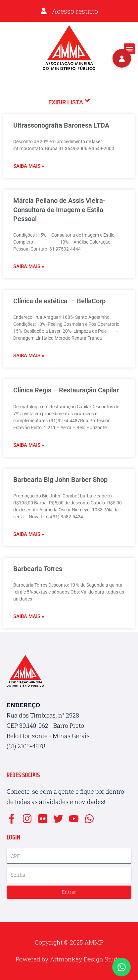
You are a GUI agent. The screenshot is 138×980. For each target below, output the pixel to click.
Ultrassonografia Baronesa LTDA (61, 125)
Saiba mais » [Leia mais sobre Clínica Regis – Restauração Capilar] (29, 445)
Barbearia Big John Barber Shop (60, 480)
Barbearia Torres (38, 569)
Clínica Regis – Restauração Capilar (66, 390)
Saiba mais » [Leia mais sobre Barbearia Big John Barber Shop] (29, 534)
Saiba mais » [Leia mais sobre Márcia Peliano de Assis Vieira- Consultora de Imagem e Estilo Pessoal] (29, 266)
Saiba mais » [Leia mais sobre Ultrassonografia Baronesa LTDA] (29, 166)
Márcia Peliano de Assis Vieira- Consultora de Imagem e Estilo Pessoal (59, 210)
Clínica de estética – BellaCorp (59, 301)
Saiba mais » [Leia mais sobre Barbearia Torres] (29, 616)
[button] (129, 49)
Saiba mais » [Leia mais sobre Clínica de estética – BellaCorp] (29, 356)
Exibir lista (69, 101)
